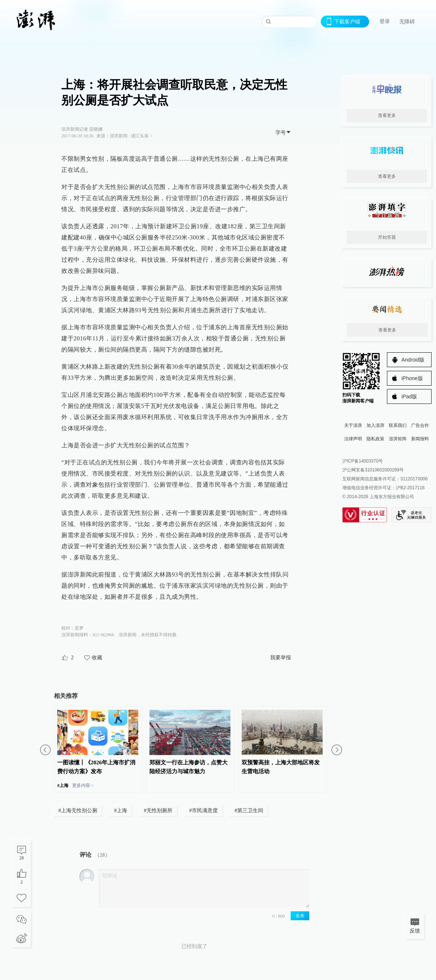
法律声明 (353, 439)
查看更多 (387, 115)
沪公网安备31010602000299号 (373, 470)
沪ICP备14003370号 (363, 461)
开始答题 (387, 237)
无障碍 (407, 22)
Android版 (413, 360)
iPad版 (409, 396)
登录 (385, 21)
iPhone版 (412, 378)
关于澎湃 (353, 425)
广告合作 (420, 425)
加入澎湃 (375, 425)
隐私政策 (375, 439)
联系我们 (398, 425)
